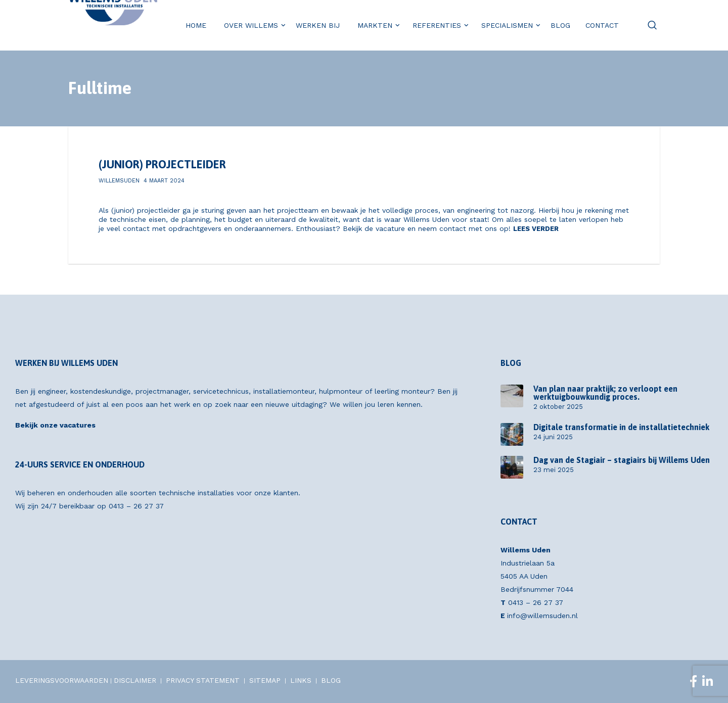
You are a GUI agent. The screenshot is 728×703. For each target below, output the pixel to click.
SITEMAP (265, 680)
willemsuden (119, 181)
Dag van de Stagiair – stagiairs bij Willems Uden (622, 460)
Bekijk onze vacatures (55, 425)
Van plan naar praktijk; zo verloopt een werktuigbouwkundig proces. (605, 393)
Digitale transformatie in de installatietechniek (621, 427)
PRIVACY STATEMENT (203, 680)
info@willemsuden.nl (542, 616)
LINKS (301, 680)
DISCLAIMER (135, 680)
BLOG (331, 680)
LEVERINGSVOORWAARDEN (62, 680)
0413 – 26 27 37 (136, 506)
